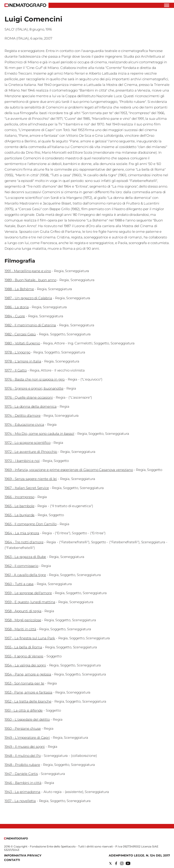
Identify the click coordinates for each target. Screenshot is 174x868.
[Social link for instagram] (122, 863)
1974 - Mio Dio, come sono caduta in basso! (39, 434)
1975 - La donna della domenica (31, 406)
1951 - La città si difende (24, 710)
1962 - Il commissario (21, 566)
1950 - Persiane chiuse (23, 728)
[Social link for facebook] (116, 863)
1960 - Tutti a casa (19, 584)
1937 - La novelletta (20, 801)
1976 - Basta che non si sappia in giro (35, 379)
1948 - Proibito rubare (22, 765)
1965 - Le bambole (19, 506)
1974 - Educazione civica (24, 425)
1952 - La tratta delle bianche (28, 701)
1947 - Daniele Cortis (21, 774)
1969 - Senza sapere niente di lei (31, 479)
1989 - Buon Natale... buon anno (30, 280)
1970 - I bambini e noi (22, 461)
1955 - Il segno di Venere (24, 656)
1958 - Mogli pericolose (23, 620)
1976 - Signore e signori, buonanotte (34, 388)
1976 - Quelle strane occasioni (29, 397)
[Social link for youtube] (128, 863)
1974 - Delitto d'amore (23, 415)
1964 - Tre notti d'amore (24, 542)
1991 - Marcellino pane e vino (28, 271)
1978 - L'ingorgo (17, 352)
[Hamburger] (167, 5)
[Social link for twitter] (110, 863)
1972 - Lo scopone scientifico (28, 443)
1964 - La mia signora (22, 533)
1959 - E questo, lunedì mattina (30, 602)
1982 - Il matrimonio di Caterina (30, 325)
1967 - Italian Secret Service (27, 488)
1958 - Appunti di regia (23, 611)
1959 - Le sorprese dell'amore (28, 593)
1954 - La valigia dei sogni (25, 665)
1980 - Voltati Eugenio (22, 343)
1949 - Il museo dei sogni (25, 747)
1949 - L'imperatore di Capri (27, 737)
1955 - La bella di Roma (23, 647)
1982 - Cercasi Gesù (20, 334)
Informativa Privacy (23, 855)
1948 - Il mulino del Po (23, 756)
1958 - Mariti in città (20, 629)
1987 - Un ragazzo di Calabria (28, 298)
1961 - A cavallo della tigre (25, 575)
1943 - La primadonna (22, 792)
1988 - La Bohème (19, 289)
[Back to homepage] (16, 839)
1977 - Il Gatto (16, 370)
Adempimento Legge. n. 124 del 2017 (139, 855)
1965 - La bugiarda (19, 515)
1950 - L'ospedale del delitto (27, 719)
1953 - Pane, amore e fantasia (28, 692)
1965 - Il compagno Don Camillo (31, 524)
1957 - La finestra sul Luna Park (30, 638)
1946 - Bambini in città (23, 783)
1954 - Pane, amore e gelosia (28, 674)
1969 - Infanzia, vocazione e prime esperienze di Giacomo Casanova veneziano (69, 470)
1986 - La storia (17, 307)
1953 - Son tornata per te (24, 683)
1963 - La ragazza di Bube (25, 557)
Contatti (12, 860)
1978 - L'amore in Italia (23, 361)
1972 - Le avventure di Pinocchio (31, 452)
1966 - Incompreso (19, 497)
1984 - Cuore (15, 316)
